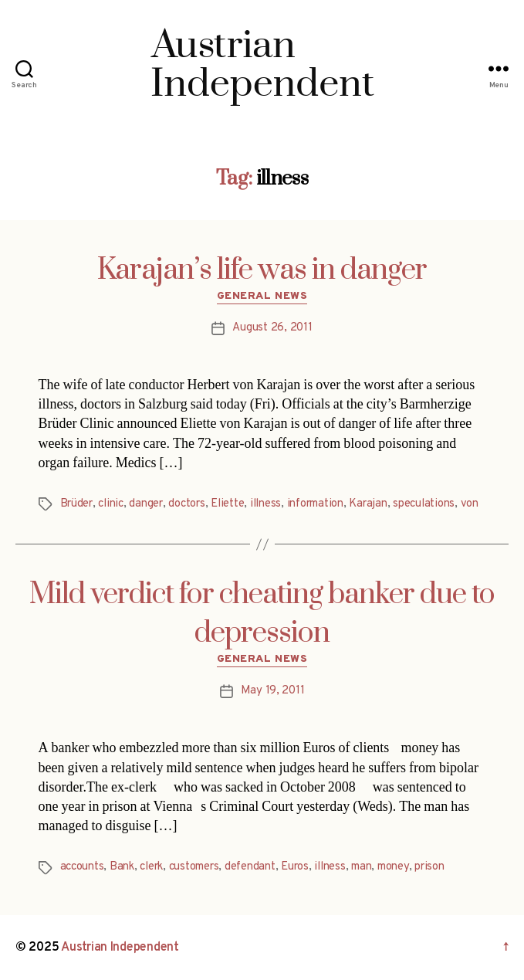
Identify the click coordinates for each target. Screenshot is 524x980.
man (361, 867)
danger (145, 504)
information (315, 504)
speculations (424, 504)
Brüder (76, 504)
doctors (186, 504)
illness (265, 504)
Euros (295, 867)
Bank (122, 867)
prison (429, 867)
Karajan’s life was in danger (262, 270)
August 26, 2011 (272, 328)
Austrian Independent (120, 948)
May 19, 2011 (273, 691)
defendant (250, 867)
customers (194, 867)
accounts (82, 867)
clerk (151, 867)
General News (262, 296)
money (393, 867)
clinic (110, 504)
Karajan (368, 504)
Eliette (227, 504)
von (470, 504)
